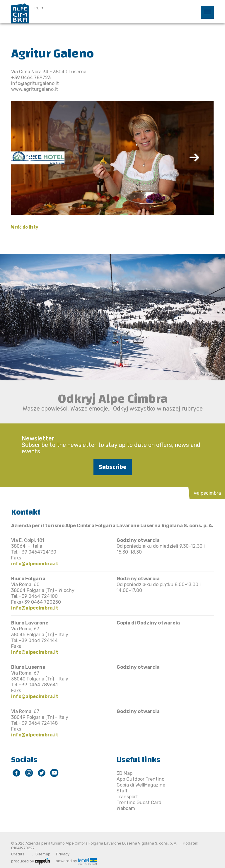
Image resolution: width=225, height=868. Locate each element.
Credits (18, 854)
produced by (30, 861)
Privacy (63, 854)
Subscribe (113, 467)
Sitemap (43, 854)
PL (37, 8)
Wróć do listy (25, 227)
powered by (76, 861)
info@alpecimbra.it (35, 564)
